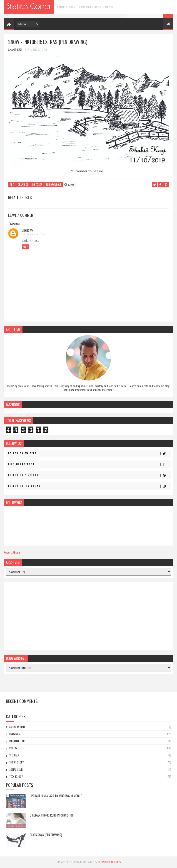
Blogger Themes (109, 862)
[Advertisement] (89, 616)
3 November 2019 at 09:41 (34, 234)
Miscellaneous (17, 741)
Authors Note (17, 727)
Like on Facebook (90, 464)
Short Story (16, 762)
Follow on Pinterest (90, 475)
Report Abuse (12, 552)
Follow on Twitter (90, 453)
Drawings (23, 185)
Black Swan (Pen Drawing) (46, 835)
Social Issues (16, 770)
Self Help (14, 755)
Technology (16, 777)
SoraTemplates (83, 862)
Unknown (27, 230)
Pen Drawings (54, 185)
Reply (25, 247)
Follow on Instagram (90, 486)
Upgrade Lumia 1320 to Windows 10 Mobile (56, 796)
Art (12, 185)
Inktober (37, 185)
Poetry (13, 748)
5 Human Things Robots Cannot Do (52, 815)
